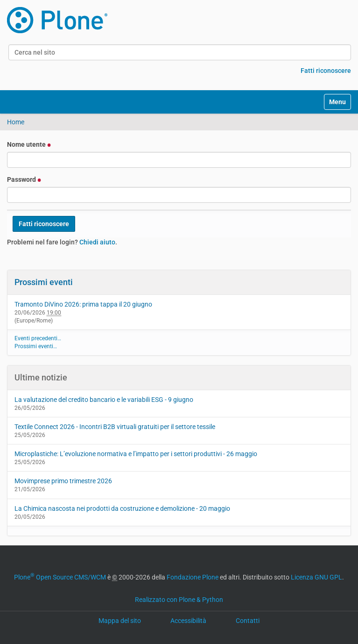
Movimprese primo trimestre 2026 (63, 481)
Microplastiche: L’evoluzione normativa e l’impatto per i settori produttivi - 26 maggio (136, 454)
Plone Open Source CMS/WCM (60, 577)
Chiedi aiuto (97, 242)
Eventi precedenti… (38, 338)
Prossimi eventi (44, 282)
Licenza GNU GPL (316, 577)
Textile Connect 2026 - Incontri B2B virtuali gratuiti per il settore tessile (115, 427)
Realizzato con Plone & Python (179, 600)
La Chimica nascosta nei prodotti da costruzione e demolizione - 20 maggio (122, 508)
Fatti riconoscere (326, 71)
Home (16, 122)
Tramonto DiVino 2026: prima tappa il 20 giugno (83, 304)
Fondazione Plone (193, 577)
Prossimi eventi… (36, 346)
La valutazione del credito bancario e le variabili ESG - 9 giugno (104, 400)
